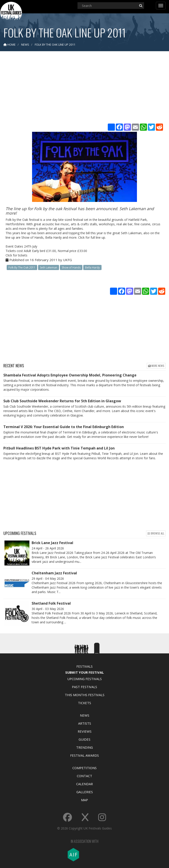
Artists (85, 723)
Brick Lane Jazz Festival (52, 543)
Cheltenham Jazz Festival (54, 573)
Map (84, 800)
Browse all (156, 533)
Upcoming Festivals (84, 679)
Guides (84, 739)
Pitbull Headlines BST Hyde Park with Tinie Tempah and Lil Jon (59, 448)
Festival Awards (84, 755)
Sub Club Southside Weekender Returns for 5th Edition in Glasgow (62, 401)
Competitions (84, 768)
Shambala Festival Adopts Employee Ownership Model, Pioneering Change (70, 375)
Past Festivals (84, 687)
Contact (84, 776)
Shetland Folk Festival (51, 603)
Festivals (84, 666)
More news (156, 366)
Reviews (85, 731)
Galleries (85, 792)
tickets (23, 255)
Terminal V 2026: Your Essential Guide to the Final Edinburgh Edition (64, 427)
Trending (84, 747)
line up (100, 237)
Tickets (84, 703)
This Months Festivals (85, 695)
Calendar (84, 784)
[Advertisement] (85, 89)
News (85, 715)
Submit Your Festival (84, 672)
